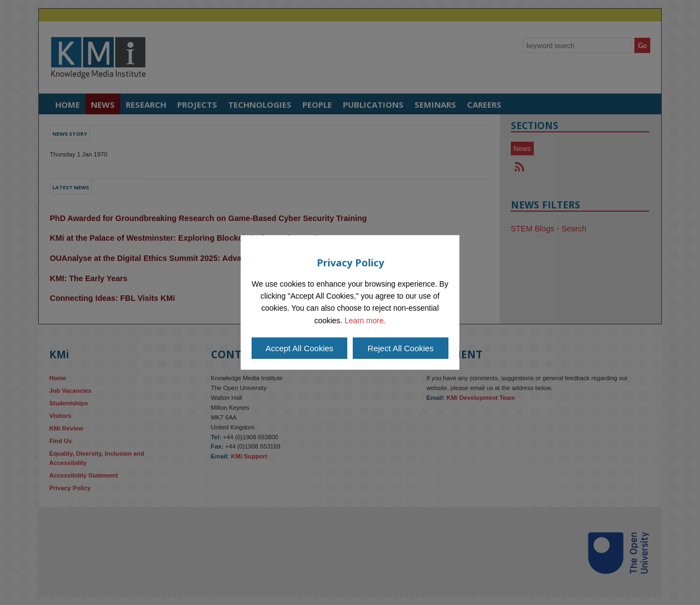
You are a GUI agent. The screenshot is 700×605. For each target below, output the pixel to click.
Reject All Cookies (401, 348)
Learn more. (365, 321)
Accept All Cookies (299, 348)
